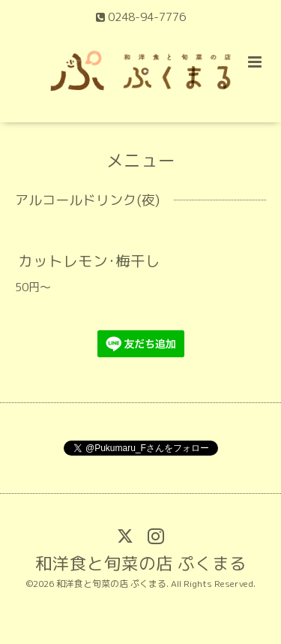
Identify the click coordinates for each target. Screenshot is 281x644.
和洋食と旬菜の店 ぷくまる (141, 563)
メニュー (141, 160)
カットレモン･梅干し (89, 261)
